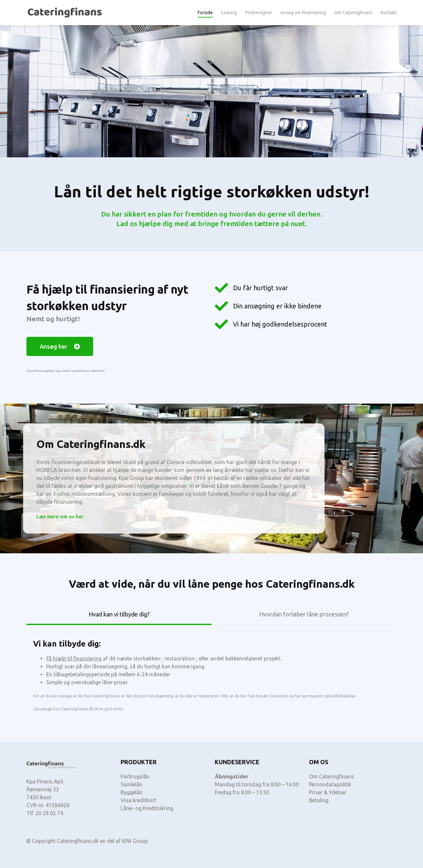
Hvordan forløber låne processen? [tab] (304, 614)
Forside (205, 13)
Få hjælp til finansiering (74, 658)
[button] (60, 346)
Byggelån (132, 792)
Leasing (229, 13)
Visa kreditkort (138, 800)
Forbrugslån (135, 776)
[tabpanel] (211, 672)
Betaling (319, 800)
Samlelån (132, 784)
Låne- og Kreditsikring (147, 808)
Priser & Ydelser (328, 792)
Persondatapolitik (330, 784)
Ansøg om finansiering (303, 13)
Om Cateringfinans (353, 13)
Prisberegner (259, 13)
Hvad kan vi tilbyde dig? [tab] (119, 614)
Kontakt (389, 13)
